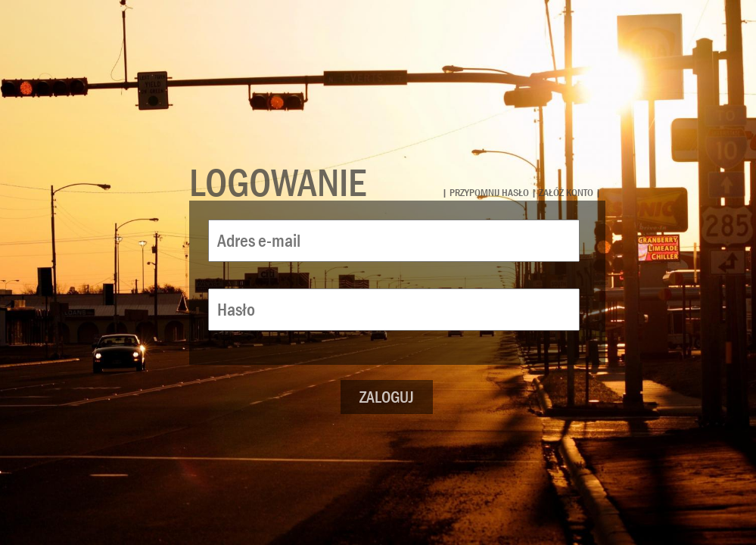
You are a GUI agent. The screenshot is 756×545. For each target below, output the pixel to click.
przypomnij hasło (489, 192)
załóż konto (566, 192)
